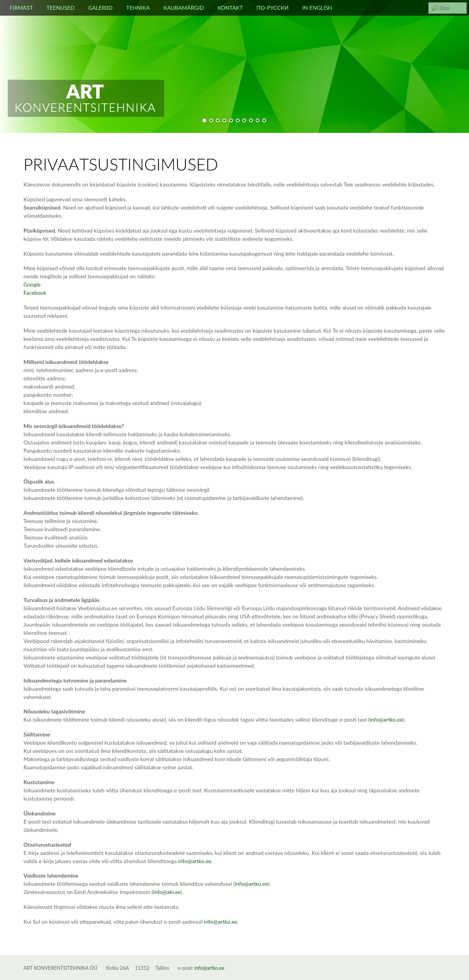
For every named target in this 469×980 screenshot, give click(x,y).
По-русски (272, 8)
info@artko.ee (209, 968)
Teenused (61, 8)
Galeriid (100, 8)
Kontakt (230, 8)
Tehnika (138, 8)
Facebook (35, 293)
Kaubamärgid (183, 8)
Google (32, 284)
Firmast (21, 8)
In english (317, 8)
